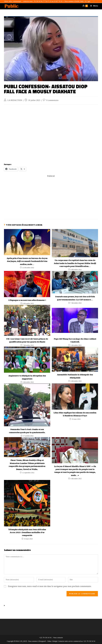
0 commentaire (52, 100)
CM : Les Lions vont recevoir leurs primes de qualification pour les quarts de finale (27, 340)
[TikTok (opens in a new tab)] (97, 1)
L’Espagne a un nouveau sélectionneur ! (27, 300)
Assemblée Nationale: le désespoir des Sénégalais (75, 376)
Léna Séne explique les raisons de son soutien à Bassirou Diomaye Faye (75, 414)
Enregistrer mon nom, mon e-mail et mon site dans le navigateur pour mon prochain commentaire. (50, 586)
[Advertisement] (51, 196)
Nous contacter (58, 638)
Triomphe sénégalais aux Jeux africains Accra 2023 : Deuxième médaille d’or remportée (27, 532)
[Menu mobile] (93, 6)
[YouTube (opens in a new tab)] (94, 1)
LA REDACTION (15, 100)
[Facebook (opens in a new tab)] (87, 1)
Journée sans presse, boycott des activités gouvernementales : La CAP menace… (75, 298)
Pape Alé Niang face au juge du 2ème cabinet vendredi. (75, 340)
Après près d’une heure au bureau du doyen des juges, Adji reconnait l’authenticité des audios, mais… (27, 261)
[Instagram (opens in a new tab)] (90, 1)
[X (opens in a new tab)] (84, 1)
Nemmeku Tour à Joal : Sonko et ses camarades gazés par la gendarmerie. (27, 431)
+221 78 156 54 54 (45, 638)
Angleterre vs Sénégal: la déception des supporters (27, 377)
